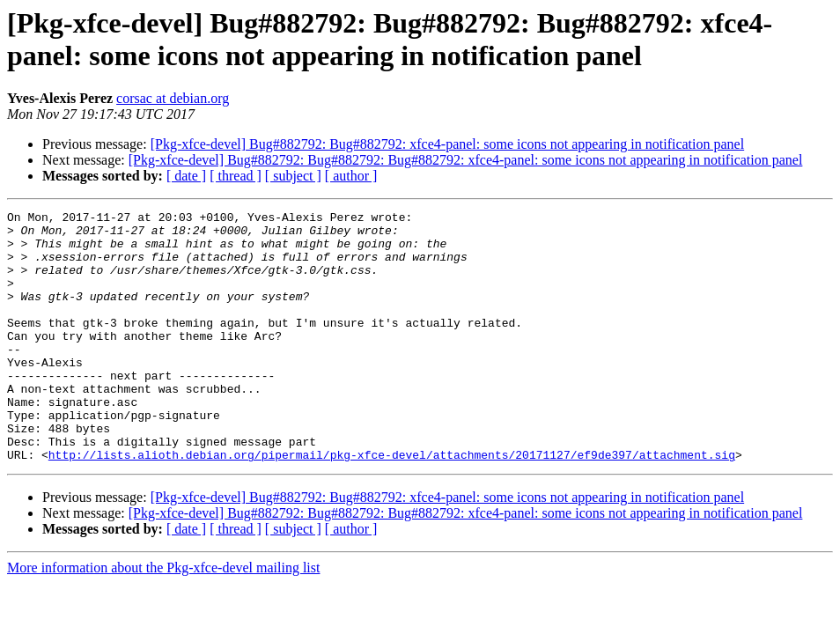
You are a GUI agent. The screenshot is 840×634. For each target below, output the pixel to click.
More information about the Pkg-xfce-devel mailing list (163, 618)
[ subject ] (293, 176)
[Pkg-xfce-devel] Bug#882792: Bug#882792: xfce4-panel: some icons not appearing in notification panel (448, 144)
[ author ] (351, 176)
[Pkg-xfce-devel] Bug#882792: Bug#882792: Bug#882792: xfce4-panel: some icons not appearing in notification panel (466, 160)
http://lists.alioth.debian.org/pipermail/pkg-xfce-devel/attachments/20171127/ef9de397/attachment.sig (392, 505)
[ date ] (186, 176)
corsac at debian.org (173, 98)
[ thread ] (236, 176)
